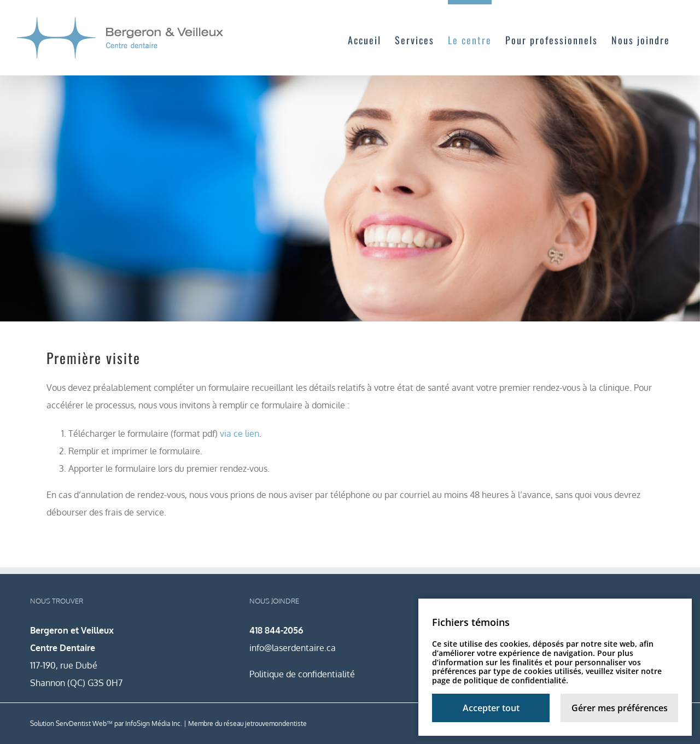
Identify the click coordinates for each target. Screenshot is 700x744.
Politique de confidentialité (302, 674)
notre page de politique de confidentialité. (547, 676)
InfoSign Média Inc (153, 724)
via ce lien (240, 433)
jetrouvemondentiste (276, 724)
